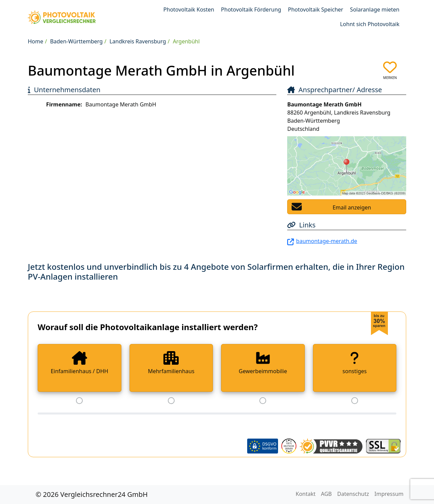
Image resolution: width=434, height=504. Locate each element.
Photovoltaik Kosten (189, 9)
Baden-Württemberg (76, 41)
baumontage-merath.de (327, 241)
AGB (327, 494)
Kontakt (306, 494)
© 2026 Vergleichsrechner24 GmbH (92, 494)
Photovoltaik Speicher (315, 9)
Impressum (389, 494)
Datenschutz (353, 494)
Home (36, 41)
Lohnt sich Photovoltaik (370, 24)
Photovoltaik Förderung (251, 9)
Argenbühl (186, 41)
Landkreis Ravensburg (138, 41)
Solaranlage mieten (375, 9)
